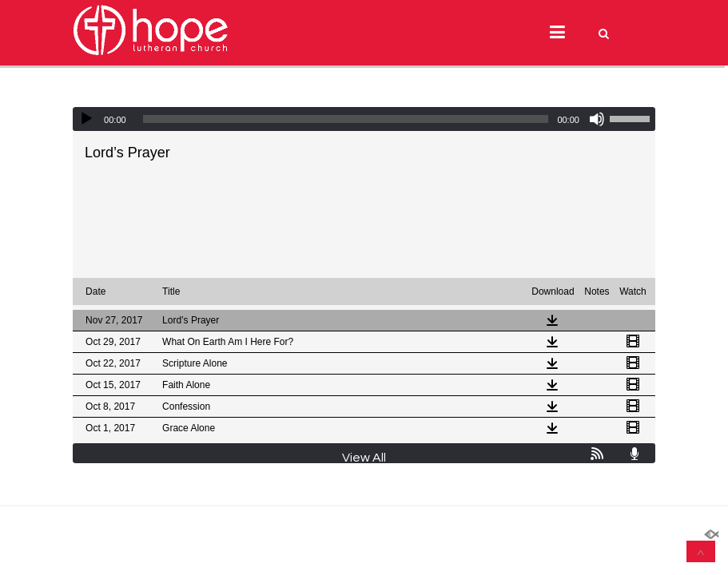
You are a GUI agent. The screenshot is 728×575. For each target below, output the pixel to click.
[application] (364, 119)
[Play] (86, 119)
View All (364, 458)
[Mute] (597, 119)
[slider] (346, 119)
